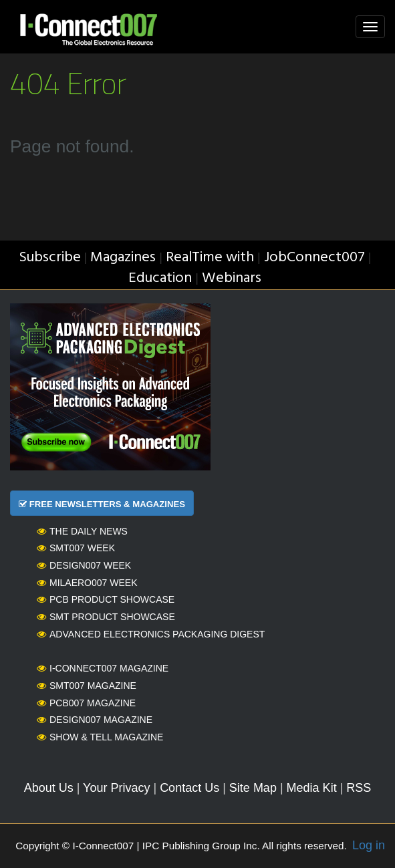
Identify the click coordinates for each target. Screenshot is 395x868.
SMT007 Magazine (87, 686)
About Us (49, 788)
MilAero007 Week (87, 583)
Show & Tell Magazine (100, 737)
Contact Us (189, 788)
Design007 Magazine (95, 720)
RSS (359, 788)
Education (160, 278)
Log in (369, 845)
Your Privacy (116, 788)
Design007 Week (84, 565)
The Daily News (82, 531)
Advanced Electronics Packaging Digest (151, 634)
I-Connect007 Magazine (103, 668)
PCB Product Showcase (106, 599)
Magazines (123, 258)
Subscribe (50, 258)
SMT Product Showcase (106, 617)
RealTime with (210, 258)
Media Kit (312, 788)
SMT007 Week (76, 548)
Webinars (232, 278)
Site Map (253, 788)
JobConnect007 (314, 258)
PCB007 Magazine (86, 703)
